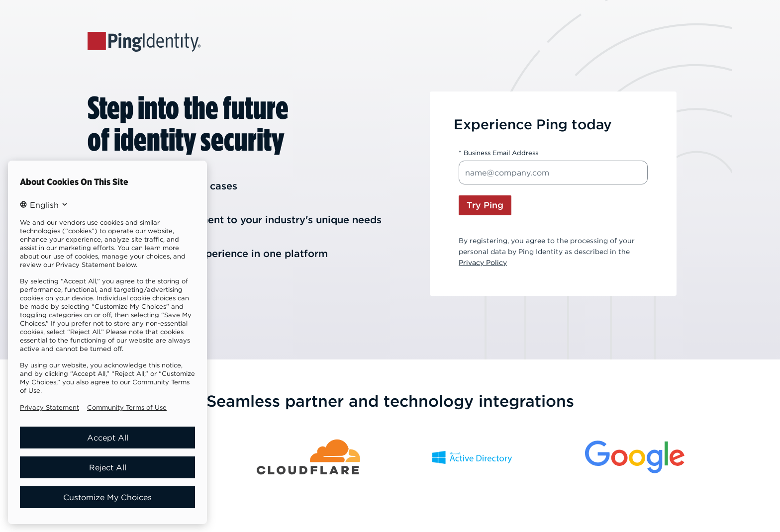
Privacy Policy (483, 263)
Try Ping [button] (485, 205)
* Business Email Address (498, 153)
